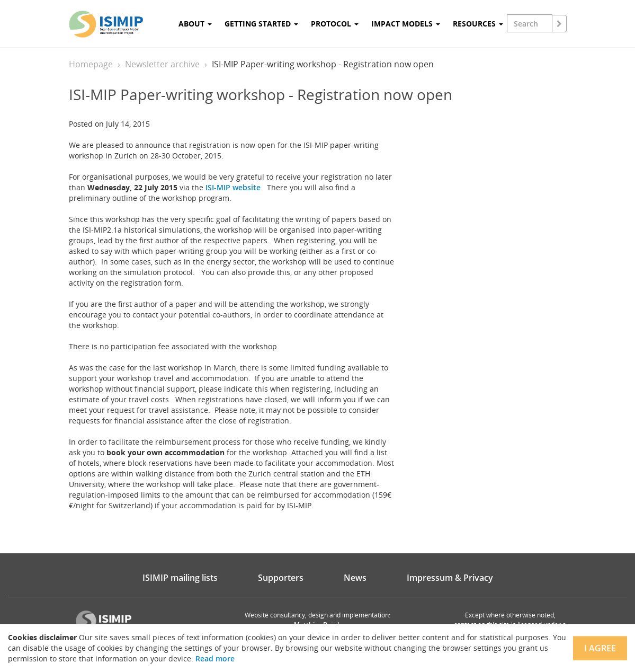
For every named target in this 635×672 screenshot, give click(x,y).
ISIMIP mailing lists (180, 578)
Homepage (91, 64)
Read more (215, 658)
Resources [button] (478, 24)
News (355, 578)
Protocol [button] (335, 24)
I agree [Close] (600, 648)
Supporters (281, 578)
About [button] (195, 24)
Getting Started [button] (261, 24)
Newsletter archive (162, 64)
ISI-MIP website (233, 187)
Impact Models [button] (406, 24)
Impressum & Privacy (450, 578)
